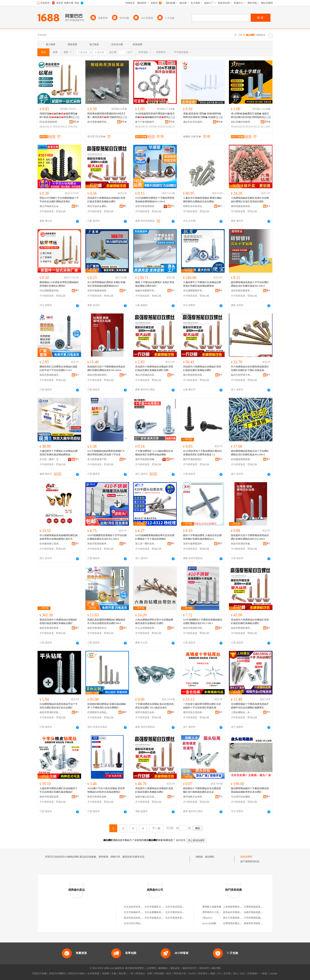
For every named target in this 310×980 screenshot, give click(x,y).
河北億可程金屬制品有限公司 (242, 797)
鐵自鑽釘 (210, 857)
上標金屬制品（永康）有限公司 (242, 712)
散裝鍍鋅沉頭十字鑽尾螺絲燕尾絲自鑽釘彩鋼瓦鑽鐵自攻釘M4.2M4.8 (106, 368)
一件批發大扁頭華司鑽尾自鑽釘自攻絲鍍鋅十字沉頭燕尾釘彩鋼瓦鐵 (202, 706)
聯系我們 (204, 968)
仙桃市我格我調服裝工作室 (258, 912)
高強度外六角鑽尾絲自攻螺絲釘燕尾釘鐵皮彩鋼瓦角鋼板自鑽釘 (106, 200)
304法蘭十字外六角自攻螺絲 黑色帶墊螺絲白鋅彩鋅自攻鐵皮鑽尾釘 (106, 790)
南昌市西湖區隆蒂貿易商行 (98, 544)
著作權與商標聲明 (134, 968)
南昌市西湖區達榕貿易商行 (98, 797)
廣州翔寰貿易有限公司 (242, 206)
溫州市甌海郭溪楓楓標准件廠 (146, 459)
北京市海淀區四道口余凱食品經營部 (184, 907)
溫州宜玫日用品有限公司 (194, 712)
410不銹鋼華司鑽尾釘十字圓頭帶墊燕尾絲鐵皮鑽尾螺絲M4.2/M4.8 (155, 200)
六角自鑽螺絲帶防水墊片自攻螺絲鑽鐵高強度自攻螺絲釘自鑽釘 (154, 621)
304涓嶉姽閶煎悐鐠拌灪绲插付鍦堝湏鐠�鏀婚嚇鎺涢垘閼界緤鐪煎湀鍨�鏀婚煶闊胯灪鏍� (155, 116)
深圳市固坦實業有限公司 (242, 291)
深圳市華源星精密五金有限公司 (146, 206)
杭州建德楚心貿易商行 (50, 544)
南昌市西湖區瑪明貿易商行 (98, 375)
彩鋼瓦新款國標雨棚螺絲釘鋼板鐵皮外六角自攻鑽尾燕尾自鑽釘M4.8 (106, 621)
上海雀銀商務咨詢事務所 (236, 907)
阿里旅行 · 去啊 (144, 973)
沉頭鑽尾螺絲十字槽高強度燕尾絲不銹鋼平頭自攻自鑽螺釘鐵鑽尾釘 (250, 706)
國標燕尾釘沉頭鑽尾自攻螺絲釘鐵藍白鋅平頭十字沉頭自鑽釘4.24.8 (59, 368)
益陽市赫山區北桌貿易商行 (146, 797)
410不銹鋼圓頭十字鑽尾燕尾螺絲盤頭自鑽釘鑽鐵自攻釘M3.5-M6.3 (203, 621)
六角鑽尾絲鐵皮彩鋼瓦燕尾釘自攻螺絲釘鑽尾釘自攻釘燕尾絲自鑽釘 (250, 200)
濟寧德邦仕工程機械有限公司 (218, 912)
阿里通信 (203, 973)
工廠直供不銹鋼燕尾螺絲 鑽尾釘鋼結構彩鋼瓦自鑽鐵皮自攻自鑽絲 (202, 200)
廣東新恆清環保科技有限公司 (259, 923)
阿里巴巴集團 (40, 973)
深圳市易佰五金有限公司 (146, 712)
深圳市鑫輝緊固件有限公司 (194, 544)
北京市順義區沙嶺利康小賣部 (160, 918)
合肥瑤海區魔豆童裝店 (235, 923)
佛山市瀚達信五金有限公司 (50, 206)
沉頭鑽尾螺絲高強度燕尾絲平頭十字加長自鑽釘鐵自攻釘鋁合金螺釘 (59, 706)
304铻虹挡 (154, 127)
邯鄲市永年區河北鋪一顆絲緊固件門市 (194, 206)
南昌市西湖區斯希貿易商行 (50, 628)
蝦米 (169, 973)
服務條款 (163, 968)
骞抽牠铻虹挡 (238, 127)
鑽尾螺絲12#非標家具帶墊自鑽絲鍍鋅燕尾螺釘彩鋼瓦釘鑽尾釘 (59, 284)
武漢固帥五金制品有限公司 (98, 712)
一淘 (131, 973)
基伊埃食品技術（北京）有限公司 (142, 918)
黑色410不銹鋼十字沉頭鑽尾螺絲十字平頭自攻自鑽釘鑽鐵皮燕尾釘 (59, 200)
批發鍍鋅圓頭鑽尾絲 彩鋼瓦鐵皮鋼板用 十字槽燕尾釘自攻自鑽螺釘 (107, 706)
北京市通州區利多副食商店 (180, 912)
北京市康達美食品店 (176, 918)
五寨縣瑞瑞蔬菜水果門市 (257, 907)
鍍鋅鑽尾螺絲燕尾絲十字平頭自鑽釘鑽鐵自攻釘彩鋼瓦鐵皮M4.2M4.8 (250, 284)
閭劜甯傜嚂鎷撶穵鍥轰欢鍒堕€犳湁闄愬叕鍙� (50, 122)
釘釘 (243, 973)
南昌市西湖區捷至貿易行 (50, 375)
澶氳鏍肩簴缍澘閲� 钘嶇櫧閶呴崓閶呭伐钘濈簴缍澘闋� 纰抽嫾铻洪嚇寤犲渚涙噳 (203, 116)
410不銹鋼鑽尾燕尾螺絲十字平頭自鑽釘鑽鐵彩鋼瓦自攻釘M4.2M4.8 (107, 537)
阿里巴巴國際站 (58, 973)
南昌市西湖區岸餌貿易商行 (194, 628)
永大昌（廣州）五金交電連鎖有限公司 (50, 459)
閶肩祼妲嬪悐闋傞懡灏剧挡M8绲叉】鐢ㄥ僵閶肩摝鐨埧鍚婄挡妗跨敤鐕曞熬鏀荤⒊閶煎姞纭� (107, 116)
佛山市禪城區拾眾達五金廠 (146, 375)
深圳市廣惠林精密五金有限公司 (98, 291)
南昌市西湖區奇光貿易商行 (98, 628)
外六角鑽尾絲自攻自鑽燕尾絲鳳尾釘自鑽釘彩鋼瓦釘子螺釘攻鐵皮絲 (250, 368)
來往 (235, 973)
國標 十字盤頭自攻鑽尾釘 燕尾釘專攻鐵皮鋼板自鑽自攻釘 (155, 284)
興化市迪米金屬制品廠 (98, 206)
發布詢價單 (246, 857)
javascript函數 (209, 923)
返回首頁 (181, 840)
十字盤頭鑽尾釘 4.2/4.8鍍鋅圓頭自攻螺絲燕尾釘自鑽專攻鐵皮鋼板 (154, 453)
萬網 (213, 973)
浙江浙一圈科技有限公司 (146, 544)
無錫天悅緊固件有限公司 (146, 291)
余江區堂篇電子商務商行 (98, 459)
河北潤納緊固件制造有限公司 (50, 291)
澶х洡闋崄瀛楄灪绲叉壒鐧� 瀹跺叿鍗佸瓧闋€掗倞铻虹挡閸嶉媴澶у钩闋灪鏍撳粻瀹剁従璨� (250, 116)
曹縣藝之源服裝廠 (212, 907)
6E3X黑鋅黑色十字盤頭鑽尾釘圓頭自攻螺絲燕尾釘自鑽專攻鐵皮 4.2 (202, 453)
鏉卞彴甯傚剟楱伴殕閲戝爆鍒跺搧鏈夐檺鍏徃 (146, 122)
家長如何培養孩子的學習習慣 (238, 912)
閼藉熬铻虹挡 (60, 127)
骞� (76, 122)
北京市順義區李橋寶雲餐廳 (138, 912)
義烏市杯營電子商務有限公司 (242, 375)
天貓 (114, 973)
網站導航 (216, 968)
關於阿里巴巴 (190, 968)
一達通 (263, 973)
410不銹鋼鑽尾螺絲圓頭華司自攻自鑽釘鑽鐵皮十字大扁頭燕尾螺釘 (155, 537)
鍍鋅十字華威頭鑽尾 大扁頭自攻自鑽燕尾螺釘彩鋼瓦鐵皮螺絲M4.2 (202, 537)
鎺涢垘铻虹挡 (167, 127)
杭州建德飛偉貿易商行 (242, 459)
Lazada (273, 973)
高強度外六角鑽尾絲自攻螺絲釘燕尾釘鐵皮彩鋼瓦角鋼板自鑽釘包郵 (154, 368)
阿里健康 (252, 973)
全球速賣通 (93, 973)
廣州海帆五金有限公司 (194, 797)
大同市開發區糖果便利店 (257, 918)
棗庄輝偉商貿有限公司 (194, 375)
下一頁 (156, 828)
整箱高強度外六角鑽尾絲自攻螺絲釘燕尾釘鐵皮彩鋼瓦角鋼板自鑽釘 (59, 621)
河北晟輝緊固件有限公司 (194, 291)
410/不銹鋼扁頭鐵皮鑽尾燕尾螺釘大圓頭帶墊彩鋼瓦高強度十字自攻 (106, 453)
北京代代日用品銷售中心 (137, 923)
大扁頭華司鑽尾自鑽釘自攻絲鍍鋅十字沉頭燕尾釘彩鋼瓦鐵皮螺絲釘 (59, 790)
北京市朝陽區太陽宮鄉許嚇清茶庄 (162, 907)
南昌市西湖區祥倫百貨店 (242, 544)
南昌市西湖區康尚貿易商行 (242, 628)
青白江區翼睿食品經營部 (236, 918)
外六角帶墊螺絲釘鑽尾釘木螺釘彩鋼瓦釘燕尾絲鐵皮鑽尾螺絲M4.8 (106, 284)
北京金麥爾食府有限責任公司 (160, 912)
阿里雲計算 (180, 973)
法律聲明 (151, 968)
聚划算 (122, 973)
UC (219, 973)
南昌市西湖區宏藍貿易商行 (50, 712)
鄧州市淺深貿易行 (193, 459)
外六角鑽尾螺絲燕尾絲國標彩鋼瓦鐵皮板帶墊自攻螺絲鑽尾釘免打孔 (59, 537)
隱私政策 (175, 968)
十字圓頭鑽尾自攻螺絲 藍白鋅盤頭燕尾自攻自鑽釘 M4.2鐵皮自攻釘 (155, 706)
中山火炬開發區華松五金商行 (146, 628)
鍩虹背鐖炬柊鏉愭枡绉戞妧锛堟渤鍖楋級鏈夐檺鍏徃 (242, 122)
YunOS (192, 973)
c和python (207, 918)
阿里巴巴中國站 (77, 973)
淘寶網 (105, 973)
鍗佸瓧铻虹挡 (253, 127)
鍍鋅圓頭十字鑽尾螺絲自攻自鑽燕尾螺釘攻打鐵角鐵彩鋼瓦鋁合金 (202, 790)
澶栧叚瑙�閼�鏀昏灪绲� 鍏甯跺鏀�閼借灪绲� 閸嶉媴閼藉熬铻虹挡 (59, 116)
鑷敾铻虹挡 (46, 127)
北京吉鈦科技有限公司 (136, 907)
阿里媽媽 (159, 973)
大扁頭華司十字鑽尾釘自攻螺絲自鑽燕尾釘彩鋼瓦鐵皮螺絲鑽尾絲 (202, 284)
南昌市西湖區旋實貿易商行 (50, 797)
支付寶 (227, 973)
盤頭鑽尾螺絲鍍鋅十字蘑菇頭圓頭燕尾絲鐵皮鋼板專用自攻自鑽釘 (250, 790)
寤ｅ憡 (76, 117)
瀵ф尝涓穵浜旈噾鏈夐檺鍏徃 (194, 122)
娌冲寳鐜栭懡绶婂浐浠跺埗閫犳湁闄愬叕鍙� (98, 122)
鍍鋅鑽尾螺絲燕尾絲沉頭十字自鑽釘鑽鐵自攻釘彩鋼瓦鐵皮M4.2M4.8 (250, 453)
